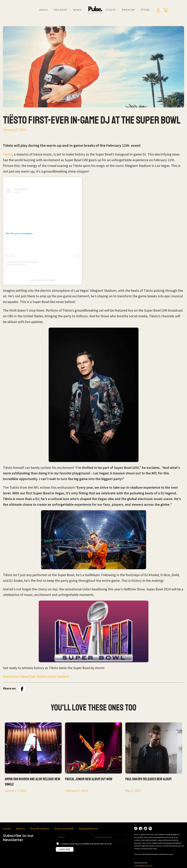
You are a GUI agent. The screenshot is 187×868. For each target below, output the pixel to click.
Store (146, 10)
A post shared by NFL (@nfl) (43, 280)
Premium (128, 10)
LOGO (98, 13)
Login (158, 10)
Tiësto (8, 154)
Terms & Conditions (40, 829)
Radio (44, 10)
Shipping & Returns (88, 829)
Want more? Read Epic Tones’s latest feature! (36, 676)
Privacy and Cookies (64, 829)
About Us (20, 829)
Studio (111, 10)
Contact (7, 829)
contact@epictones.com (143, 866)
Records (61, 10)
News (77, 10)
